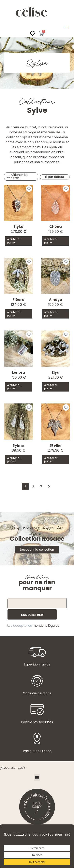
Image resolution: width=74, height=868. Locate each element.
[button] (66, 27)
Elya (56, 372)
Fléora (19, 300)
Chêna (56, 226)
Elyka (19, 226)
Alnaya (56, 300)
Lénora (19, 372)
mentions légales (46, 626)
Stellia (56, 445)
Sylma (18, 445)
